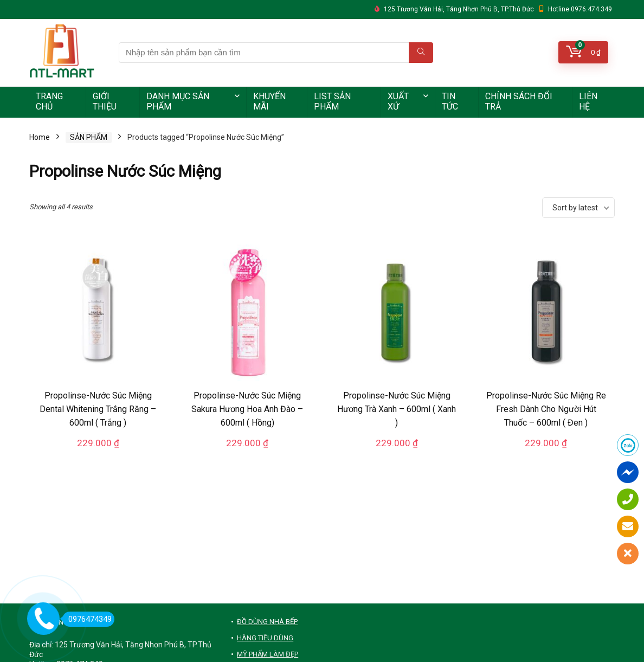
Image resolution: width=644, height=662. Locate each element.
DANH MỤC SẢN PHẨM (178, 101)
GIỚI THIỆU (105, 101)
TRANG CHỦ (49, 101)
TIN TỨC (450, 101)
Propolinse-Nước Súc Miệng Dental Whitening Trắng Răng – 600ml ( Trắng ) (98, 409)
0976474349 (87, 619)
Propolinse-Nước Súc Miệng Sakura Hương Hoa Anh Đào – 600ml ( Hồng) (247, 409)
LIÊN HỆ (588, 101)
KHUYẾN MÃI (269, 101)
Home (40, 137)
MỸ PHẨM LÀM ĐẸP (268, 654)
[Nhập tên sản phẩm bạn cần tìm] (421, 53)
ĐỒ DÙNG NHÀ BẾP (267, 622)
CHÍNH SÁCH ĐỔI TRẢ (519, 101)
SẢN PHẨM (89, 137)
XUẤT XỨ (398, 101)
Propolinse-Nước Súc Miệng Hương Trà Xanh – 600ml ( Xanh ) (397, 409)
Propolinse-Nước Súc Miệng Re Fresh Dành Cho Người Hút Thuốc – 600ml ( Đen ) (546, 409)
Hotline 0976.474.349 (580, 9)
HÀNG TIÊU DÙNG (265, 638)
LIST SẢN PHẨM (332, 101)
